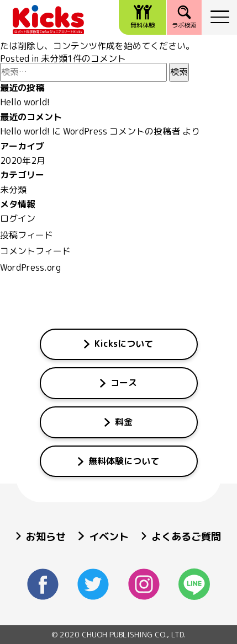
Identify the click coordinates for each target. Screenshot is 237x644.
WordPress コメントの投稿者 (122, 131)
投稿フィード (27, 235)
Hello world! (25, 102)
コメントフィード (35, 251)
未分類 (54, 58)
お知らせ (41, 536)
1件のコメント (97, 58)
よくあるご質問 (181, 536)
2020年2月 (23, 160)
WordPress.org (30, 267)
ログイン (18, 218)
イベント (103, 536)
